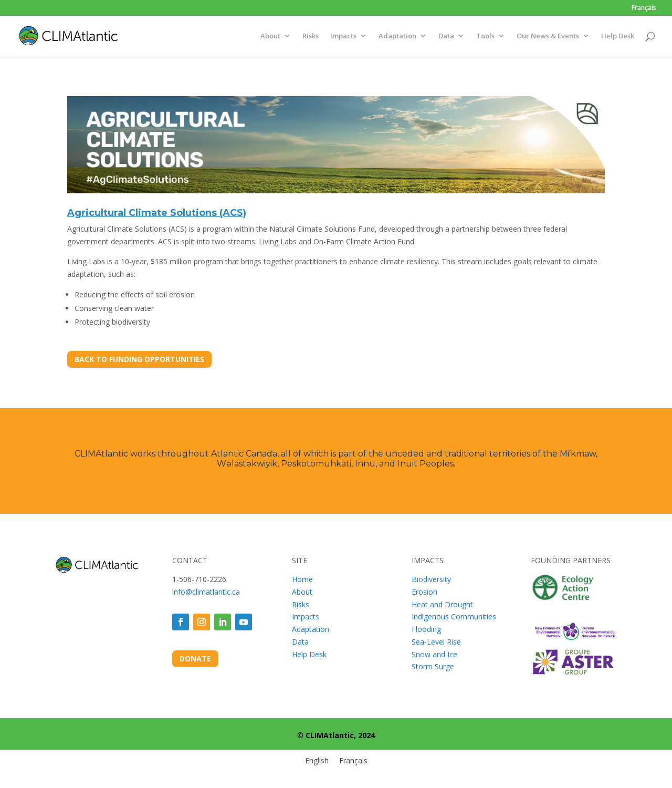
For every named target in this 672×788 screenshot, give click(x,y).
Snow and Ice (434, 654)
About (270, 36)
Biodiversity (431, 579)
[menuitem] (644, 10)
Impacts (343, 36)
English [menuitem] (317, 761)
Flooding (426, 629)
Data (446, 36)
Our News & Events (548, 36)
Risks (311, 36)
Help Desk (618, 36)
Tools (485, 36)
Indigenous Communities (454, 616)
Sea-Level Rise (436, 642)
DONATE (195, 659)
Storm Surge (433, 666)
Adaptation (397, 36)
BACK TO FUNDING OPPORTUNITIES (139, 359)
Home (302, 579)
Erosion (424, 592)
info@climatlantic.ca (206, 592)
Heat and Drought (442, 604)
